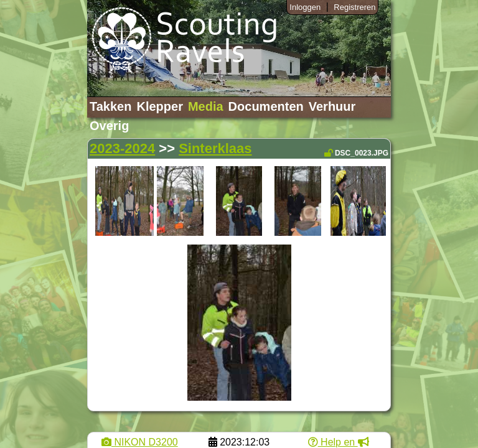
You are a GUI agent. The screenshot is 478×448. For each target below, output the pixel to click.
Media (206, 106)
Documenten (266, 106)
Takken (110, 106)
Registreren (354, 7)
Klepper (159, 106)
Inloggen (305, 7)
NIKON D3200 (140, 442)
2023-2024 (122, 148)
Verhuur (332, 106)
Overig (109, 126)
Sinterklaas (215, 148)
